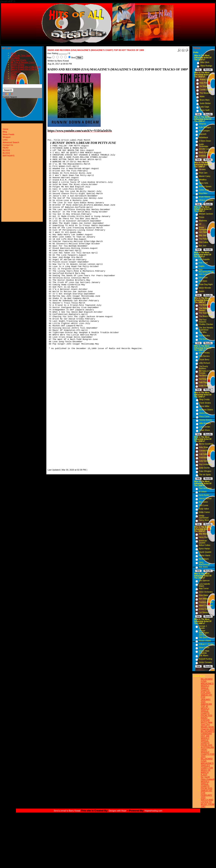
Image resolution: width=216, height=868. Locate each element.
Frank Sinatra (205, 403)
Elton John (203, 278)
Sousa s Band (205, 641)
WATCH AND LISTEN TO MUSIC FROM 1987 (208, 803)
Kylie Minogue (205, 127)
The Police (203, 239)
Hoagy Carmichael (204, 517)
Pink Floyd (203, 263)
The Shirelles (204, 336)
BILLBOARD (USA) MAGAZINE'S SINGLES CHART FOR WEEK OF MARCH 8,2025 (207, 767)
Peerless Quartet (206, 602)
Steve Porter (204, 648)
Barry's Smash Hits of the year (25, 69)
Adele (202, 97)
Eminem (202, 156)
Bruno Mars (205, 100)
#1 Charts (15, 58)
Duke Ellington (205, 471)
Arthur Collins (205, 545)
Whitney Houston (206, 200)
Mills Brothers (205, 423)
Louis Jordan (205, 427)
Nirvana (202, 169)
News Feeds (8, 134)
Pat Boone (203, 376)
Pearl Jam (203, 173)
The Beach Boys (206, 316)
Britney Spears (205, 186)
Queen (202, 291)
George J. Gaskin (203, 627)
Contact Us (16, 71)
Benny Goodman (206, 444)
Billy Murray (204, 534)
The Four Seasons (203, 321)
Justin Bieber (205, 103)
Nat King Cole (205, 379)
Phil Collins (204, 242)
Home (13, 53)
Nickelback (203, 138)
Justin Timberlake (204, 145)
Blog (5, 132)
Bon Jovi (203, 246)
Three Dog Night (206, 284)
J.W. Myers (204, 656)
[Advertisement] (59, 411)
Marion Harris (205, 555)
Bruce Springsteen (204, 229)
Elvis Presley (204, 353)
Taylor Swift (205, 110)
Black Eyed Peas (206, 152)
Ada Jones (203, 567)
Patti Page (203, 382)
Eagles (202, 266)
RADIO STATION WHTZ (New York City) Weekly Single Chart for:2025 (207, 723)
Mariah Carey (205, 176)
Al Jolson (203, 492)
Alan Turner (204, 589)
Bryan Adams (205, 197)
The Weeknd (205, 93)
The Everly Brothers (203, 367)
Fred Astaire (204, 458)
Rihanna (202, 124)
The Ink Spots (205, 475)
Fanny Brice (204, 520)
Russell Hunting (206, 659)
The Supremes (205, 313)
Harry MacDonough (205, 563)
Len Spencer (204, 581)
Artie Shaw (204, 447)
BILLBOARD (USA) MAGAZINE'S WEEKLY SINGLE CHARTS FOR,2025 (207, 686)
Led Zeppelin (204, 259)
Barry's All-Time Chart (21, 55)
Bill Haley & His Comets (205, 372)
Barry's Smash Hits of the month (26, 67)
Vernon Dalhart (205, 499)
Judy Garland (205, 461)
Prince (202, 217)
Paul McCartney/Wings (206, 271)
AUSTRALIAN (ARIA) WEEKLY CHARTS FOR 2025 (208, 752)
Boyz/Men (203, 193)
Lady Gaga (204, 107)
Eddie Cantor (204, 512)
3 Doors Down (205, 141)
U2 (200, 224)
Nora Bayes (204, 559)
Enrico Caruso (205, 609)
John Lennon (204, 274)
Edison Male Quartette (204, 652)
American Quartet (203, 542)
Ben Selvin (203, 502)
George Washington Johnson (204, 633)
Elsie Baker (204, 595)
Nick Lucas (204, 505)
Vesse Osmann (205, 662)
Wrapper (7, 137)
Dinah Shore (205, 430)
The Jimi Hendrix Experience (206, 329)
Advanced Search (11, 142)
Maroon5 (203, 134)
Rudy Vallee (204, 509)
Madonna (203, 221)
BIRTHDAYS (17, 78)
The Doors (203, 339)
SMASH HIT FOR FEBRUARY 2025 (207, 794)
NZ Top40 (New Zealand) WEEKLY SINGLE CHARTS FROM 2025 (208, 783)
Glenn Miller (204, 406)
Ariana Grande (206, 79)
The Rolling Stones (204, 309)
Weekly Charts (17, 65)
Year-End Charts (18, 60)
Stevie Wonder (205, 288)
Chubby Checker (206, 324)
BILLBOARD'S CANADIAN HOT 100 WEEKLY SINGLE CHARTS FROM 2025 (208, 738)
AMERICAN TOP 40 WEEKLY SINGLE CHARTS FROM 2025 (207, 710)
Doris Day (203, 413)
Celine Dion (204, 190)
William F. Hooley (206, 644)
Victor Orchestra (206, 592)
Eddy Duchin (205, 468)
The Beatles (204, 305)
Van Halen (203, 232)
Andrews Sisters (206, 410)
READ (14, 74)
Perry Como (204, 417)
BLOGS (14, 76)
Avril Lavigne (204, 131)
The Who (203, 332)
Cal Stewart (204, 612)
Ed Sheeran (205, 86)
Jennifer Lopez (205, 149)
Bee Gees (203, 281)
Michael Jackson (206, 214)
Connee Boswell (206, 451)
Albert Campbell (206, 606)
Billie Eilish (205, 62)
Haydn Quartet (205, 552)
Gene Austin (204, 495)
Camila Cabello (206, 90)
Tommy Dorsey (206, 420)
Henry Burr (203, 537)
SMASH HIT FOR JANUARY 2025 (207, 698)
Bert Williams (204, 599)
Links (5, 140)
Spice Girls (203, 183)
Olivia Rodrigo (206, 66)
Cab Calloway (205, 454)
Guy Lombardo (205, 464)
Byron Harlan (204, 549)
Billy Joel (203, 235)
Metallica (203, 180)
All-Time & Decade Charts (23, 62)
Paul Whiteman (205, 488)
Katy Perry (204, 83)
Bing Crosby (204, 399)
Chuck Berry (204, 360)
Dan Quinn (203, 637)
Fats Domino (204, 356)
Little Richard (204, 363)
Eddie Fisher (204, 386)
